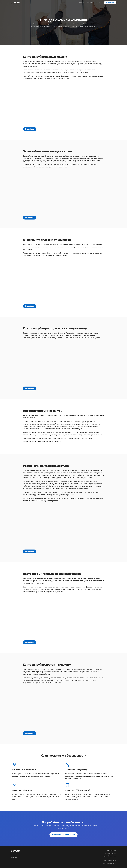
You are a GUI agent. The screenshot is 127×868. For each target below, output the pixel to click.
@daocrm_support (111, 853)
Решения (90, 3)
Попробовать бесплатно (64, 835)
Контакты (99, 3)
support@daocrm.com (110, 856)
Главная (82, 3)
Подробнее (30, 129)
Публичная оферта (110, 860)
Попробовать (110, 3)
